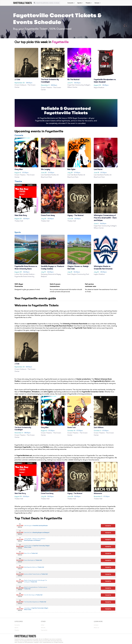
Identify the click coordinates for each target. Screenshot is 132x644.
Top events (44, 630)
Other (43, 625)
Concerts (71, 3)
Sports (80, 3)
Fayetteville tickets (25, 636)
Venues (98, 3)
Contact (96, 625)
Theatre (89, 3)
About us (96, 628)
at (36, 526)
